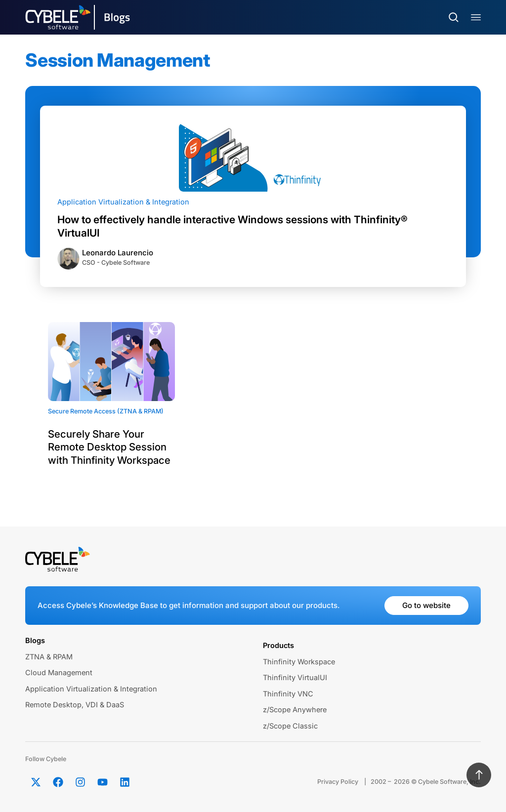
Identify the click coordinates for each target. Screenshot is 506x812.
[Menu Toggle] (476, 18)
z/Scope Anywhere (295, 710)
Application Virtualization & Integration (123, 202)
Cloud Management (59, 673)
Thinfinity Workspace (299, 662)
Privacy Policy (338, 782)
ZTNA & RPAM (49, 657)
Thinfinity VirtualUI (295, 678)
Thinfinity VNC (288, 694)
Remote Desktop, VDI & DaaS (75, 705)
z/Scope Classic (290, 726)
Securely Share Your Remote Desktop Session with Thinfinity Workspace (109, 447)
